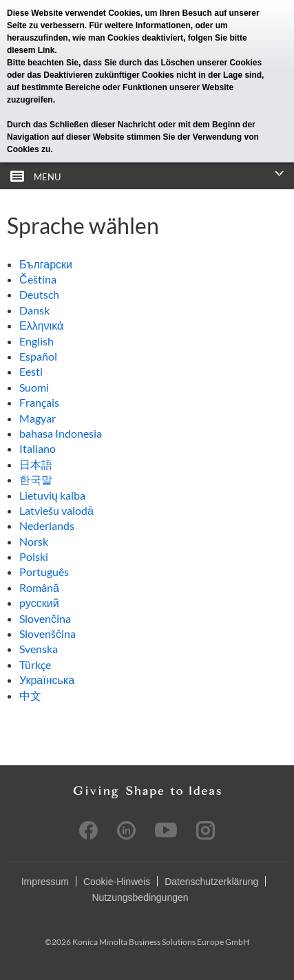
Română (39, 587)
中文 (30, 695)
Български (46, 264)
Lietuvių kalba (52, 495)
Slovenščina (48, 633)
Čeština (38, 279)
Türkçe (35, 664)
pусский (39, 603)
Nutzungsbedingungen (140, 897)
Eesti (31, 371)
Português (44, 572)
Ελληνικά (41, 325)
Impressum (45, 882)
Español (38, 356)
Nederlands (47, 525)
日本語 (36, 464)
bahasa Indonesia (61, 433)
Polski (34, 556)
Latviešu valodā (56, 510)
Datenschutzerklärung (211, 882)
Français (39, 402)
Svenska (39, 649)
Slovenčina (45, 618)
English (36, 341)
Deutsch (39, 294)
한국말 (36, 479)
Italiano (38, 448)
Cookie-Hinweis (117, 882)
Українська (47, 680)
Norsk (34, 541)
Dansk (34, 310)
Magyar (38, 418)
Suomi (34, 387)
